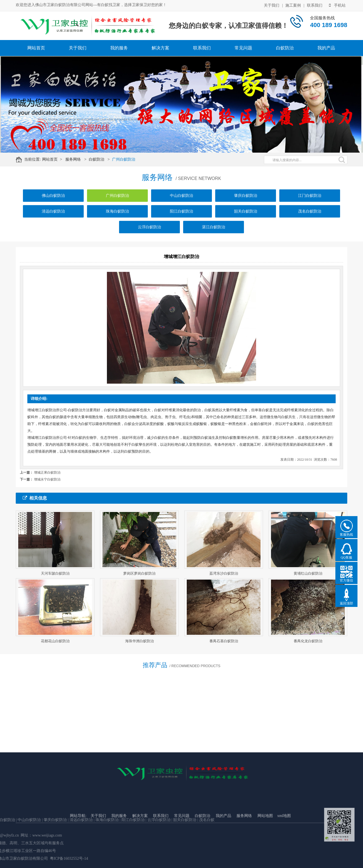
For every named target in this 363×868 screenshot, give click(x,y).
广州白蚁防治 (128, 159)
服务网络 (77, 159)
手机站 (337, 5)
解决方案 (161, 48)
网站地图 (265, 839)
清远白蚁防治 (53, 219)
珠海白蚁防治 (117, 219)
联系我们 (315, 5)
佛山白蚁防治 (53, 203)
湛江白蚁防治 (214, 235)
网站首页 (36, 48)
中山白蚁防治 (181, 203)
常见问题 (243, 48)
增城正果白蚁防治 (47, 473)
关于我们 (272, 5)
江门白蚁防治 (310, 203)
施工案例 (293, 5)
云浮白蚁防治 (149, 235)
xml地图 (284, 839)
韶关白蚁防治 (246, 219)
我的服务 (119, 48)
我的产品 (326, 48)
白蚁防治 (285, 48)
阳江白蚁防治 (181, 219)
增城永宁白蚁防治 (47, 479)
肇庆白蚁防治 (246, 203)
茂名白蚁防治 (310, 219)
